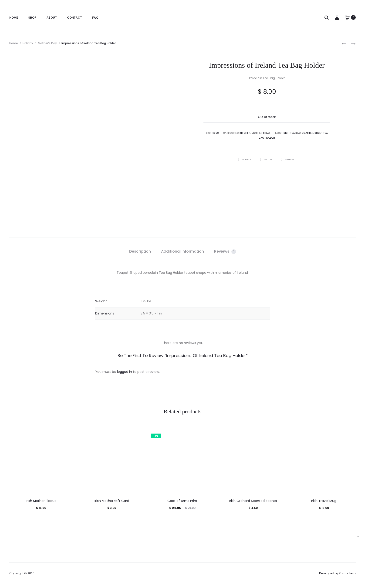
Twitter (267, 159)
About (52, 18)
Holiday (28, 43)
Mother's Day (47, 43)
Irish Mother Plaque (41, 501)
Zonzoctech (347, 573)
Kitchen (244, 133)
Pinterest (291, 159)
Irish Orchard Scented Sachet (253, 501)
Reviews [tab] (225, 251)
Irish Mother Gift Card (112, 501)
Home (14, 18)
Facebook (243, 159)
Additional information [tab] (182, 251)
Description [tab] (140, 251)
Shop (32, 18)
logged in (125, 372)
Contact (74, 18)
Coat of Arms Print (182, 501)
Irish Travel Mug (324, 501)
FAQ (95, 18)
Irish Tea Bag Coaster (295, 133)
